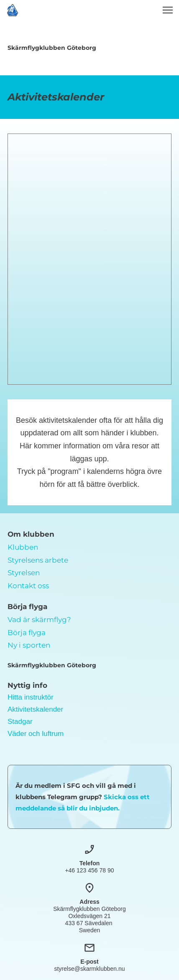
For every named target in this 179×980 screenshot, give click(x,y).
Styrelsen (24, 573)
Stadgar (20, 721)
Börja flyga (27, 633)
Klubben (23, 547)
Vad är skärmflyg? (39, 620)
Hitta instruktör (31, 697)
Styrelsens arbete (38, 560)
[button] (168, 10)
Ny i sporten (29, 645)
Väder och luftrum (36, 734)
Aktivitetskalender (35, 709)
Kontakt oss (28, 586)
